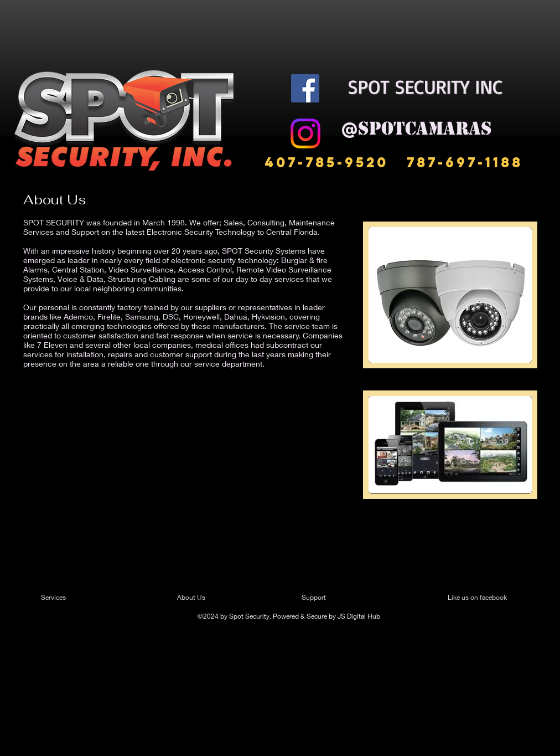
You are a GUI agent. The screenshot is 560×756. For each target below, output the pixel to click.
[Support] (328, 598)
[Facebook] (305, 88)
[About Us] (219, 598)
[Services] (73, 598)
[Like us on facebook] (481, 598)
